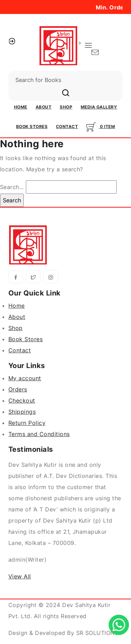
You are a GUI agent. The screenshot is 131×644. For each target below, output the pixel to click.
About (43, 107)
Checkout (22, 400)
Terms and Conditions (39, 434)
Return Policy (27, 423)
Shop (66, 107)
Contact (67, 126)
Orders (18, 389)
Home (21, 107)
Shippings (22, 412)
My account (25, 378)
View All (20, 576)
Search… (12, 187)
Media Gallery (99, 107)
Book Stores (32, 126)
